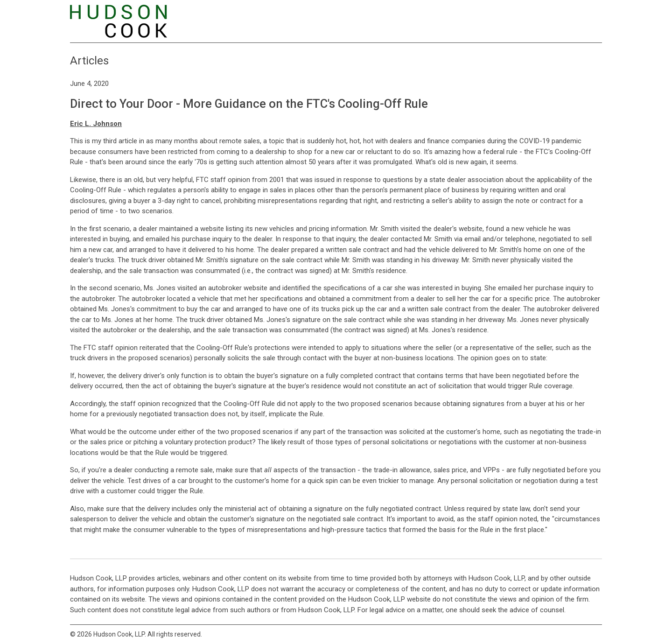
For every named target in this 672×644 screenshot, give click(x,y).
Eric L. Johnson (96, 124)
